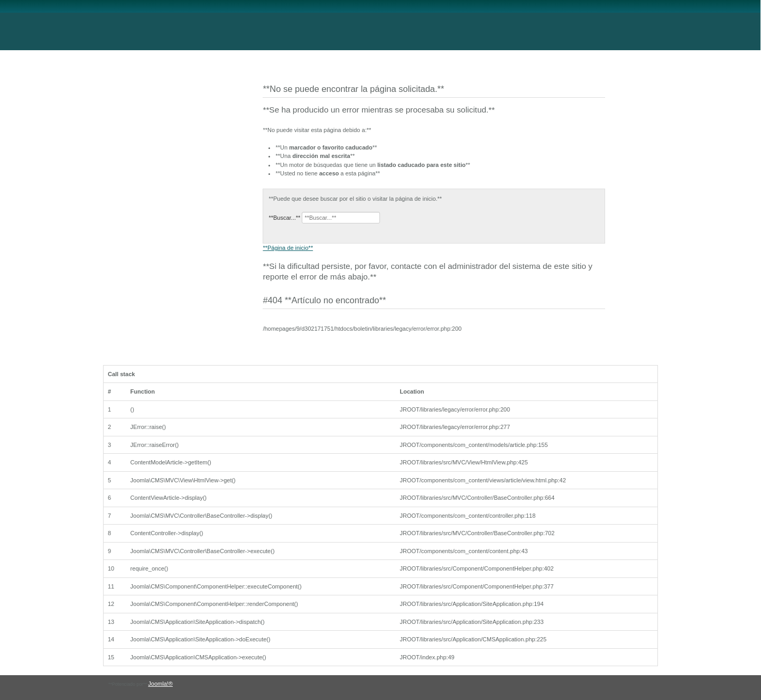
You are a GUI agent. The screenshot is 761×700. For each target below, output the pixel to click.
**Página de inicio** (288, 248)
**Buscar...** (284, 218)
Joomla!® (160, 684)
